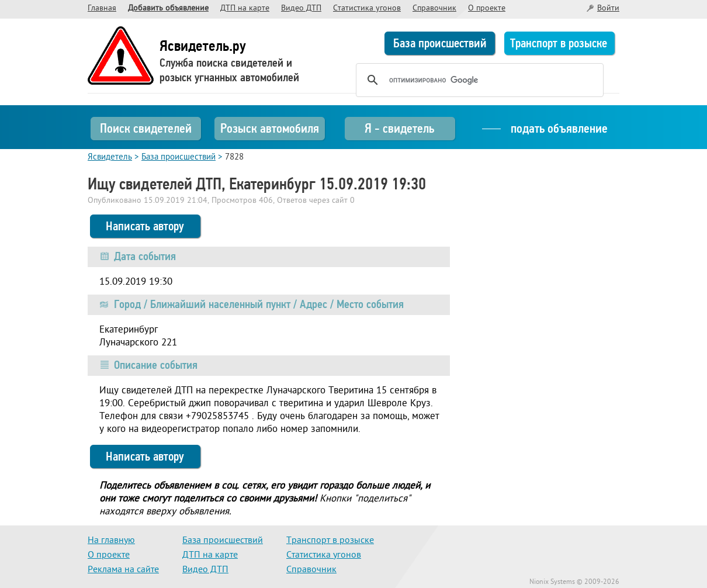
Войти (608, 8)
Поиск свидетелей (146, 128)
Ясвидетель (110, 158)
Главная (102, 8)
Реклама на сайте (123, 570)
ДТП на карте (245, 8)
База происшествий (440, 43)
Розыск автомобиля (270, 128)
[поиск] (478, 80)
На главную (111, 541)
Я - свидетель (399, 128)
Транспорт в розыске (559, 43)
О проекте (487, 8)
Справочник (434, 8)
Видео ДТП (301, 8)
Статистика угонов (367, 8)
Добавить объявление (168, 8)
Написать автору (145, 226)
